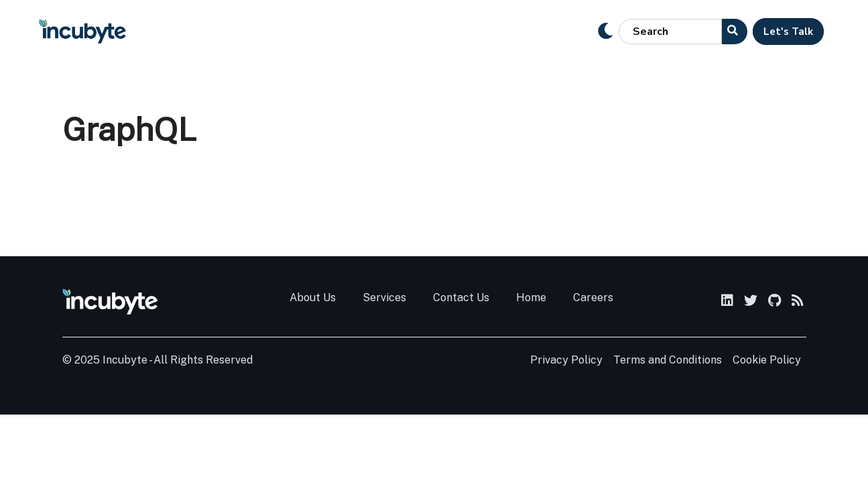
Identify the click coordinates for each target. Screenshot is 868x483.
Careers (593, 298)
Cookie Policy (767, 360)
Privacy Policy (566, 360)
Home (531, 298)
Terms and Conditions (668, 360)
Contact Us (461, 298)
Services (384, 298)
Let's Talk (788, 32)
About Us (313, 298)
